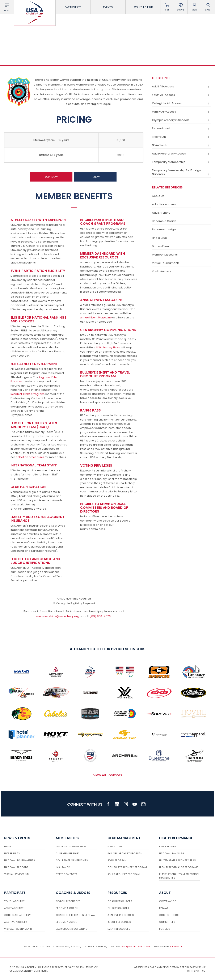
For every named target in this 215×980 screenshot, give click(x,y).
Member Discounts (165, 255)
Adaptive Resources (121, 915)
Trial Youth (181, 137)
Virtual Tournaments (166, 263)
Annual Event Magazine (101, 300)
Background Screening (72, 929)
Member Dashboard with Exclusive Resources (103, 255)
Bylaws (164, 908)
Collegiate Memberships (72, 860)
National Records (16, 867)
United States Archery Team (178, 860)
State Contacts (67, 874)
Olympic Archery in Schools (181, 120)
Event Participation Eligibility (38, 271)
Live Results (12, 853)
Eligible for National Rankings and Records (39, 319)
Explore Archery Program (125, 853)
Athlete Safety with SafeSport (39, 220)
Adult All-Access (181, 87)
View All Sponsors (108, 775)
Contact (176, 946)
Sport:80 (200, 971)
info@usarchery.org (135, 946)
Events (108, 7)
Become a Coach (164, 221)
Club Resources (118, 908)
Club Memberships (68, 853)
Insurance (63, 867)
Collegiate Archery (17, 915)
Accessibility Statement (31, 971)
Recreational (181, 129)
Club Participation (28, 487)
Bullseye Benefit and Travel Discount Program (105, 374)
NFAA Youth (181, 145)
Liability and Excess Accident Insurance (37, 519)
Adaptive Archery (164, 204)
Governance (168, 901)
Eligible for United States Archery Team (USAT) (34, 425)
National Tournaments (20, 860)
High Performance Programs (179, 867)
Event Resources (119, 929)
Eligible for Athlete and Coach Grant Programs (103, 222)
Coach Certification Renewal (76, 915)
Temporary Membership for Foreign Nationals (181, 172)
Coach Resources (68, 901)
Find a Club (159, 238)
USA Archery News (108, 347)
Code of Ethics (169, 915)
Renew (95, 177)
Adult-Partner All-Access (181, 154)
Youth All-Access (181, 95)
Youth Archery (161, 271)
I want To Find (143, 7)
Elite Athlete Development (34, 364)
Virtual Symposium (17, 874)
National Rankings (172, 853)
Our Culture (168, 846)
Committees (167, 922)
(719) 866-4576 (100, 616)
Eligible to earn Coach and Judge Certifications (35, 561)
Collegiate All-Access (181, 103)
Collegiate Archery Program (127, 867)
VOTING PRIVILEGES (96, 465)
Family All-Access (181, 112)
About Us (158, 196)
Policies (165, 929)
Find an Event (161, 246)
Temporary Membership (181, 162)
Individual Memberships (71, 846)
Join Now (51, 177)
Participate (73, 7)
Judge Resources (119, 922)
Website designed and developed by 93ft (160, 967)
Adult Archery (161, 213)
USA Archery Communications (108, 330)
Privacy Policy (75, 967)
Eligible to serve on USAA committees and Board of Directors (104, 508)
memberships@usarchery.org (58, 616)
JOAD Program (117, 860)
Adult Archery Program (124, 874)
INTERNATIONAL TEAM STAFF (34, 465)
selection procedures (30, 457)
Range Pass (90, 410)
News (8, 846)
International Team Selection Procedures (179, 876)
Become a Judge (164, 229)
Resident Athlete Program (27, 394)
